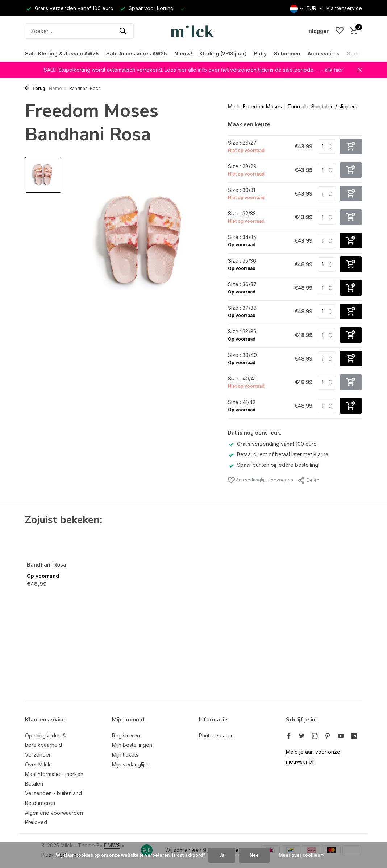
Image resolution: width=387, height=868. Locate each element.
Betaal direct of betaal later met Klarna (278, 454)
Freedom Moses (262, 106)
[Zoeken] (79, 31)
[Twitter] (302, 736)
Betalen (34, 784)
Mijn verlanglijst (130, 764)
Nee (254, 855)
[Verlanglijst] (340, 31)
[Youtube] (341, 736)
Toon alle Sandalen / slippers (322, 106)
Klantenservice (344, 8)
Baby (260, 54)
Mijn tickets (125, 755)
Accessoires (324, 54)
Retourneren (40, 803)
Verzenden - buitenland (53, 793)
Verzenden (38, 755)
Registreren (126, 735)
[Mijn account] (319, 31)
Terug (35, 88)
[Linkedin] (354, 736)
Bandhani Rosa (47, 565)
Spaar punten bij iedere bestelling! (274, 465)
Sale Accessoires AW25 (137, 54)
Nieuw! (183, 54)
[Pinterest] (328, 736)
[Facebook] (289, 736)
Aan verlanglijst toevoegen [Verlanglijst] (261, 480)
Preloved (36, 822)
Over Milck (38, 764)
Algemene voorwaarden (54, 813)
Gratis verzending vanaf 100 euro (272, 444)
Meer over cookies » (301, 855)
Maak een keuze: (250, 124)
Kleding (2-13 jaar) (223, 54)
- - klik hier (330, 70)
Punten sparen (216, 735)
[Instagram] (315, 736)
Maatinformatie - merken (54, 774)
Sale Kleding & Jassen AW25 (62, 54)
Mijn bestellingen (132, 745)
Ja (222, 855)
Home (58, 88)
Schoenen (287, 54)
